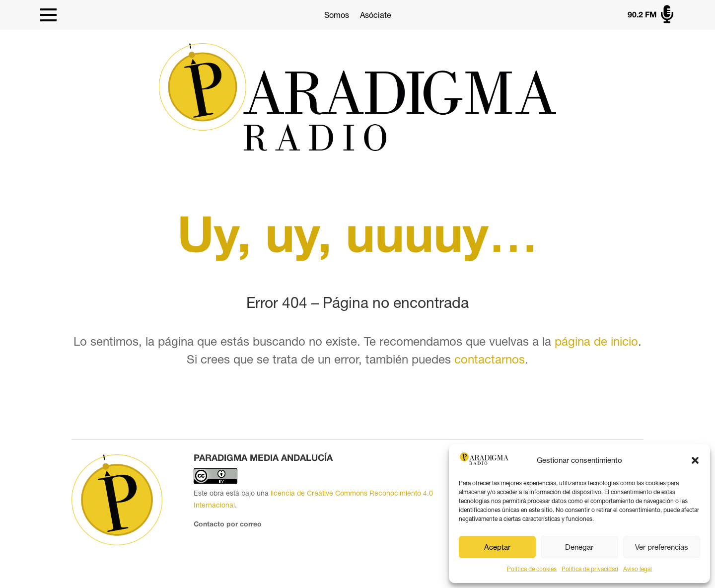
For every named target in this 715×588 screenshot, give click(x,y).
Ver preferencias (662, 547)
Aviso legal (638, 569)
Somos (337, 15)
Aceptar (497, 547)
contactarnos (490, 359)
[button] (695, 460)
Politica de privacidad (590, 569)
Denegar (579, 547)
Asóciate (376, 15)
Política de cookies (532, 569)
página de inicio (596, 341)
